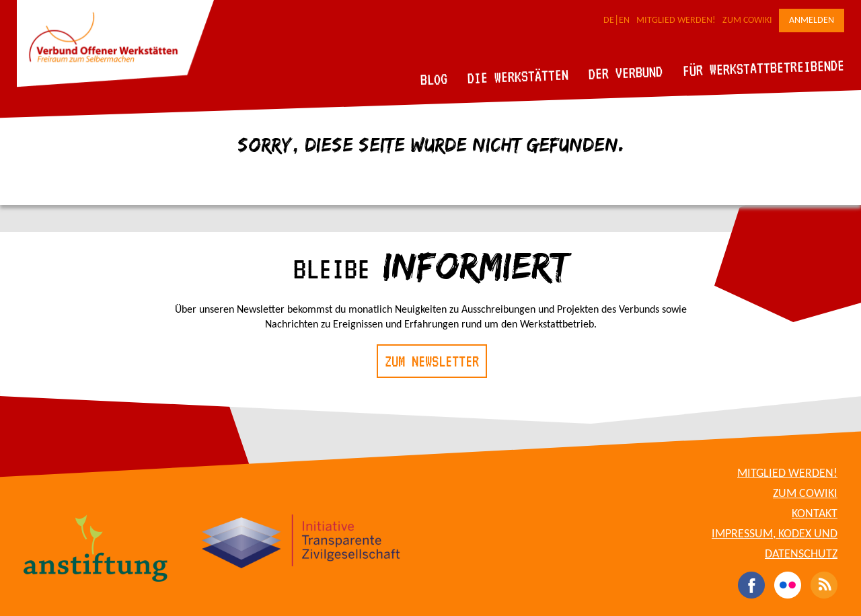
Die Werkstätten (518, 76)
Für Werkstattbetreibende (763, 67)
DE (609, 21)
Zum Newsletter (432, 361)
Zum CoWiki (747, 21)
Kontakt (815, 514)
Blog (434, 79)
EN (624, 21)
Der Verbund (626, 73)
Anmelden (812, 21)
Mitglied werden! (676, 21)
